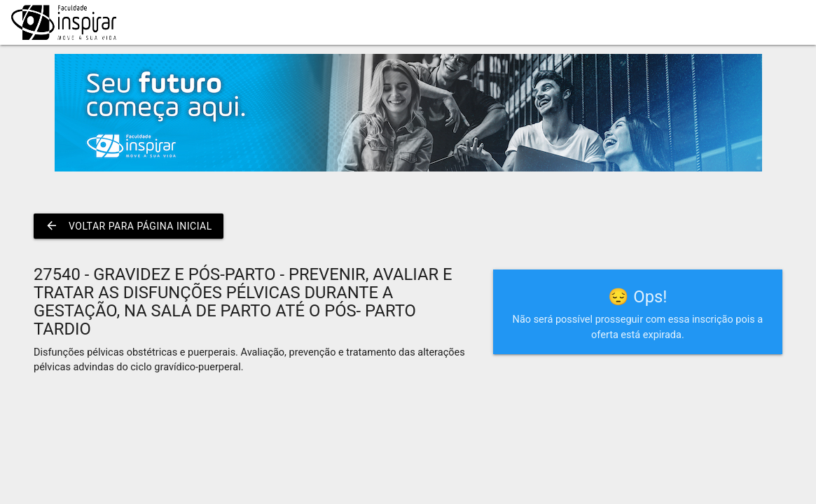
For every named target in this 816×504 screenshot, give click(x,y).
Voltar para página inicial (129, 226)
